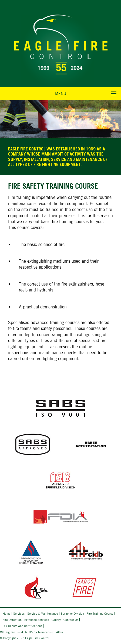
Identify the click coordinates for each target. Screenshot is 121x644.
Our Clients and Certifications (22, 626)
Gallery (56, 620)
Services (19, 613)
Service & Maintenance (43, 613)
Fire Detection (12, 620)
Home (7, 613)
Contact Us (71, 620)
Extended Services (37, 620)
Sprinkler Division (72, 613)
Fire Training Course (100, 613)
